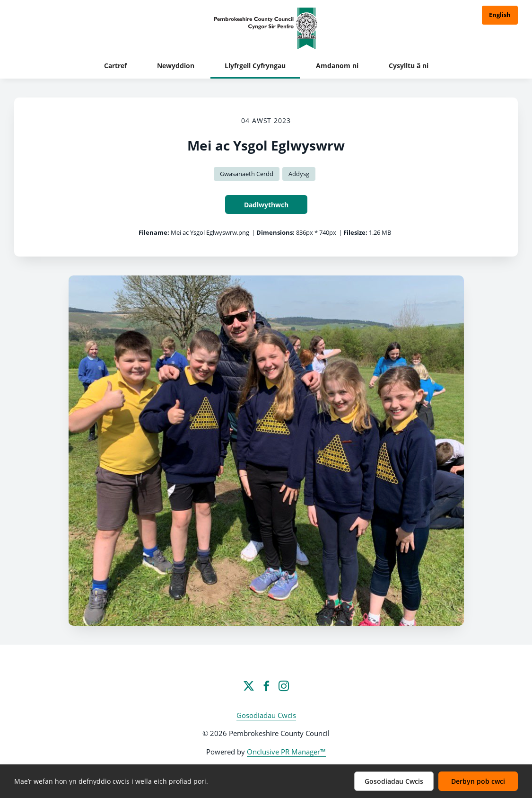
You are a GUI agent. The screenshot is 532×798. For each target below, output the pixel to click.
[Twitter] (249, 686)
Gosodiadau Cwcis (266, 715)
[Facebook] (266, 686)
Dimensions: (275, 232)
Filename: (154, 232)
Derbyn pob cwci (478, 781)
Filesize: (355, 232)
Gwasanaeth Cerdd (247, 174)
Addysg (299, 174)
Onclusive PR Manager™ (286, 752)
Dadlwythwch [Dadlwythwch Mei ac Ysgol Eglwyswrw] (266, 205)
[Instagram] (284, 686)
